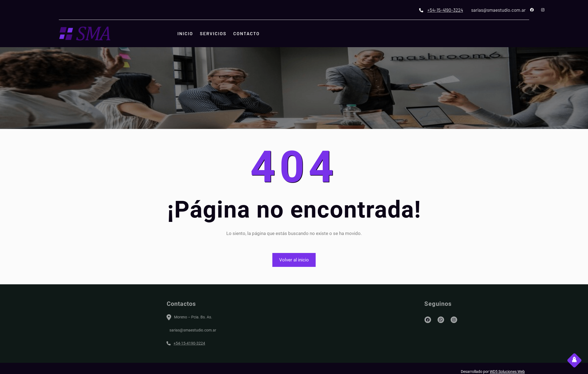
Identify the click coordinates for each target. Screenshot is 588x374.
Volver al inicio (294, 260)
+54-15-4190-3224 (475, 10)
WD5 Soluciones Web (507, 372)
